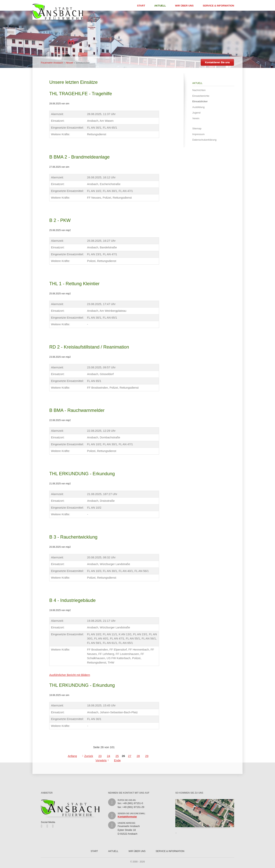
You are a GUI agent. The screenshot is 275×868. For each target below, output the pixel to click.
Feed (54, 826)
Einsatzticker (200, 101)
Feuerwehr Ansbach (52, 63)
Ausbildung (198, 107)
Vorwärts (101, 760)
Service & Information (218, 6)
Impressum (198, 134)
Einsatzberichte (201, 96)
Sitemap (197, 128)
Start (141, 6)
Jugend (196, 113)
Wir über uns (184, 6)
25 (117, 756)
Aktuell (160, 6)
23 (100, 756)
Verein (196, 118)
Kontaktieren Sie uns (217, 62)
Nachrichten (199, 90)
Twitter (49, 826)
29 (147, 756)
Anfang (72, 756)
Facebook (43, 826)
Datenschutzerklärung (204, 140)
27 (130, 756)
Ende (117, 760)
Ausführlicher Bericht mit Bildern (70, 675)
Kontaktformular (127, 817)
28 (138, 756)
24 (109, 756)
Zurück (89, 756)
